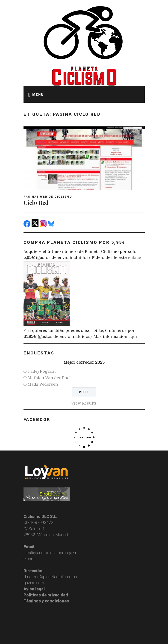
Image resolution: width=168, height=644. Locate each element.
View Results (84, 403)
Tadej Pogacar (42, 371)
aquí (133, 336)
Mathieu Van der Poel (49, 378)
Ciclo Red (36, 203)
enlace (134, 257)
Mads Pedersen (43, 384)
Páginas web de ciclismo (48, 197)
